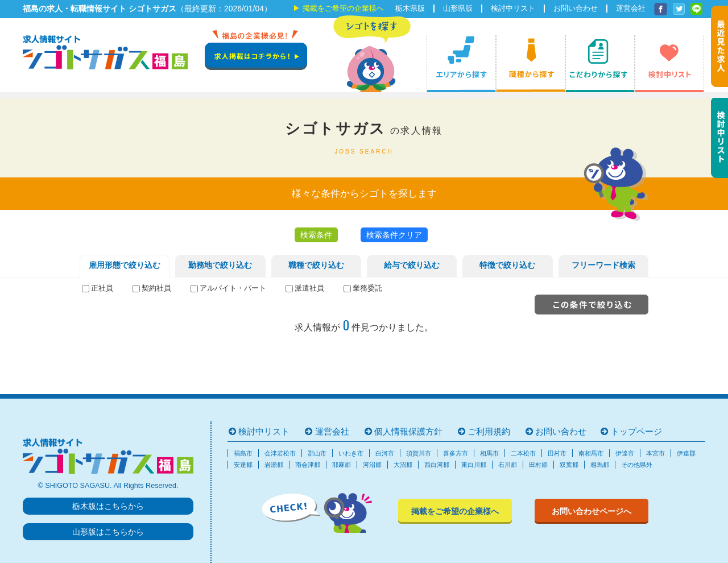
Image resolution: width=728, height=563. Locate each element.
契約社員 (156, 288)
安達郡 (243, 465)
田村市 (557, 453)
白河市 (385, 453)
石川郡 (508, 465)
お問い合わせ (576, 8)
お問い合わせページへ (591, 511)
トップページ (636, 431)
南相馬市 (591, 453)
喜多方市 (456, 453)
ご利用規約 (489, 431)
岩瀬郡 (274, 465)
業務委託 (367, 288)
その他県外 (637, 465)
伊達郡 (686, 453)
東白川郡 (474, 465)
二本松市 (523, 453)
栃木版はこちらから (108, 506)
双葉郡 (569, 465)
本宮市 (655, 453)
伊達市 (625, 453)
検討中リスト (513, 8)
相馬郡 (600, 465)
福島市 (243, 453)
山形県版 (458, 8)
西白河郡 (437, 465)
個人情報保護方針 (408, 431)
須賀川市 (419, 453)
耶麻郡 (342, 465)
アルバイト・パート (233, 288)
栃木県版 (410, 8)
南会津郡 (308, 465)
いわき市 (351, 453)
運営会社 (631, 8)
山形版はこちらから (108, 532)
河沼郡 (372, 465)
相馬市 (489, 453)
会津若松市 (280, 453)
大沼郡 (403, 465)
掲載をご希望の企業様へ (343, 8)
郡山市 (317, 453)
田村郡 (538, 465)
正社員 (102, 288)
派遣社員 (309, 288)
